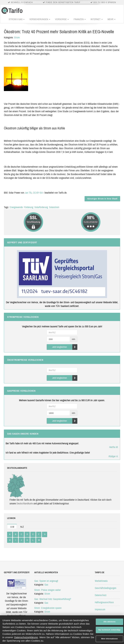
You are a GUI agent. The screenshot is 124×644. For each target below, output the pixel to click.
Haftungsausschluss (104, 602)
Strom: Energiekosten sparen (48, 608)
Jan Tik (28, 193)
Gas (46, 585)
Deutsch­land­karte (25, 503)
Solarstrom (54, 207)
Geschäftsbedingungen (106, 588)
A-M (12, 527)
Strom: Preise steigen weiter (47, 590)
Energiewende (16, 207)
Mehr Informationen (110, 639)
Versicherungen (40, 19)
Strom (17, 37)
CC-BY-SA (38, 193)
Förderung (29, 207)
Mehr (111, 19)
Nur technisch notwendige (109, 630)
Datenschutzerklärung (26, 637)
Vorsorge (62, 19)
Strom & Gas (17, 19)
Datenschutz (101, 595)
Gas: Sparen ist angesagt (46, 581)
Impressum (100, 609)
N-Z (22, 527)
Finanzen (80, 19)
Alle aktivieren (110, 622)
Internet (97, 19)
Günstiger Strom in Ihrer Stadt (102, 199)
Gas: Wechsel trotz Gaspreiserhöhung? (53, 599)
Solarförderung (41, 207)
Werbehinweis (101, 581)
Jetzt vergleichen (65, 347)
